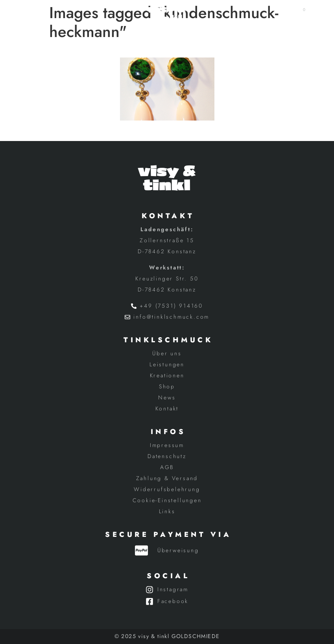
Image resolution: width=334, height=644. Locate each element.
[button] (33, 14)
